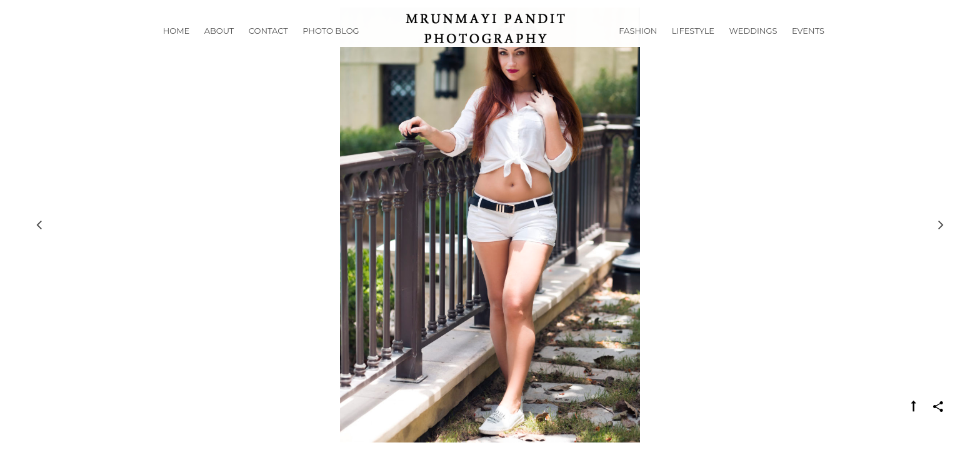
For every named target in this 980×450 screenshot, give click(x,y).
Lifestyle (693, 46)
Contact (268, 46)
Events (808, 46)
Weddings (753, 46)
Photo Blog (331, 46)
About (219, 46)
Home (177, 46)
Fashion (638, 46)
